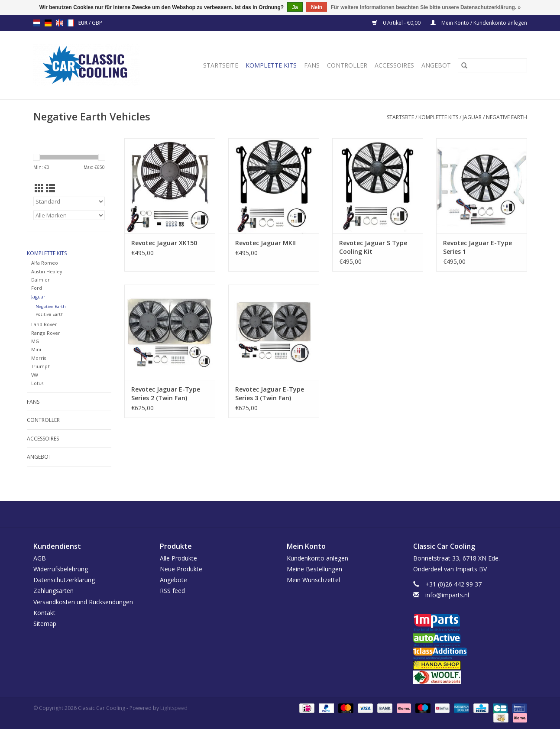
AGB (40, 558)
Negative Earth (507, 117)
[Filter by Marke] (69, 215)
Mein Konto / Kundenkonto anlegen (479, 23)
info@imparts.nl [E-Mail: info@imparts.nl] (447, 595)
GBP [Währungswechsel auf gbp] (97, 23)
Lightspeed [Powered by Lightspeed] (174, 708)
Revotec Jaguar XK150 (164, 243)
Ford (37, 288)
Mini (36, 349)
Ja (295, 7)
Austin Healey (47, 271)
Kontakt (44, 613)
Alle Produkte (178, 558)
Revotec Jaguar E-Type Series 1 (477, 247)
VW (35, 375)
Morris (39, 358)
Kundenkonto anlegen (317, 558)
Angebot (436, 65)
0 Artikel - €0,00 (397, 23)
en (59, 23)
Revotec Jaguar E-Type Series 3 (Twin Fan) (270, 394)
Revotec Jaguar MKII (265, 243)
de (48, 23)
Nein (317, 7)
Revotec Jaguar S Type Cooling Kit (373, 247)
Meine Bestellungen (314, 569)
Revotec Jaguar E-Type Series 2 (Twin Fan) (166, 394)
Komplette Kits (271, 65)
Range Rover (46, 333)
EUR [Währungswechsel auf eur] (84, 23)
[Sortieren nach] (69, 201)
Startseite (221, 65)
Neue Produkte (181, 569)
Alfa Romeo (45, 263)
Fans (312, 65)
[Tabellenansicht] (39, 188)
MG (35, 341)
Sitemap (45, 624)
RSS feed (172, 591)
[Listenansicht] (50, 188)
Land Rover (44, 324)
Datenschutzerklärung (64, 580)
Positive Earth (50, 314)
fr (71, 23)
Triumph (41, 366)
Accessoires (394, 65)
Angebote (173, 580)
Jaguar (472, 117)
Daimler (40, 280)
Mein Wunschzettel (313, 580)
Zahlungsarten (53, 591)
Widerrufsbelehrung (61, 569)
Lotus (37, 383)
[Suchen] (492, 65)
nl (37, 23)
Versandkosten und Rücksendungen (83, 602)
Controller (347, 65)
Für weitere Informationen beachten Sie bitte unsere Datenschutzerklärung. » (426, 7)
